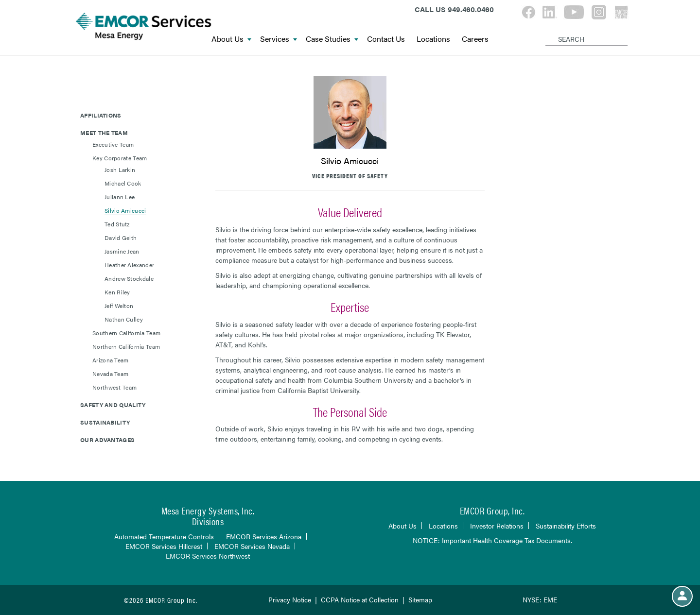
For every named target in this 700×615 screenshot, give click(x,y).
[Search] (547, 31)
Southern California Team (126, 333)
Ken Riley (117, 292)
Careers (475, 39)
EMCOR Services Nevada (252, 546)
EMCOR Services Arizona (264, 536)
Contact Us (386, 39)
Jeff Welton (119, 306)
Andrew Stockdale (129, 278)
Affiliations (101, 115)
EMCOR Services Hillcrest (164, 546)
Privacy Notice (290, 599)
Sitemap (420, 599)
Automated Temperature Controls (164, 536)
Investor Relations (497, 526)
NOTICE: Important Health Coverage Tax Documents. (492, 540)
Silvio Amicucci (125, 210)
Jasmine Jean (122, 251)
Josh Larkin (120, 170)
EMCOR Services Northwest (208, 556)
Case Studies (332, 39)
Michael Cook (123, 183)
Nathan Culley (124, 319)
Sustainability (105, 422)
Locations (433, 39)
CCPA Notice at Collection (360, 599)
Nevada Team (110, 374)
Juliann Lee (120, 197)
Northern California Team (126, 346)
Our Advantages (107, 440)
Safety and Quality (113, 405)
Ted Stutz (117, 224)
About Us (231, 39)
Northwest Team (114, 387)
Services (279, 39)
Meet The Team (104, 133)
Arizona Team (111, 360)
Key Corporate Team (120, 158)
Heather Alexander (129, 265)
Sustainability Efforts (566, 526)
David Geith (121, 238)
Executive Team (113, 144)
